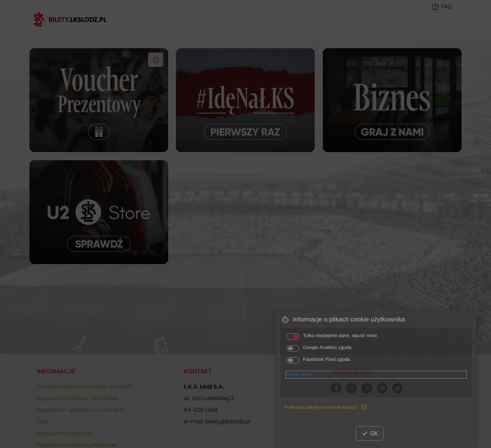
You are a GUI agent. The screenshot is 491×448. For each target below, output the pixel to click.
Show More (299, 393)
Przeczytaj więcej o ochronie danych (326, 427)
